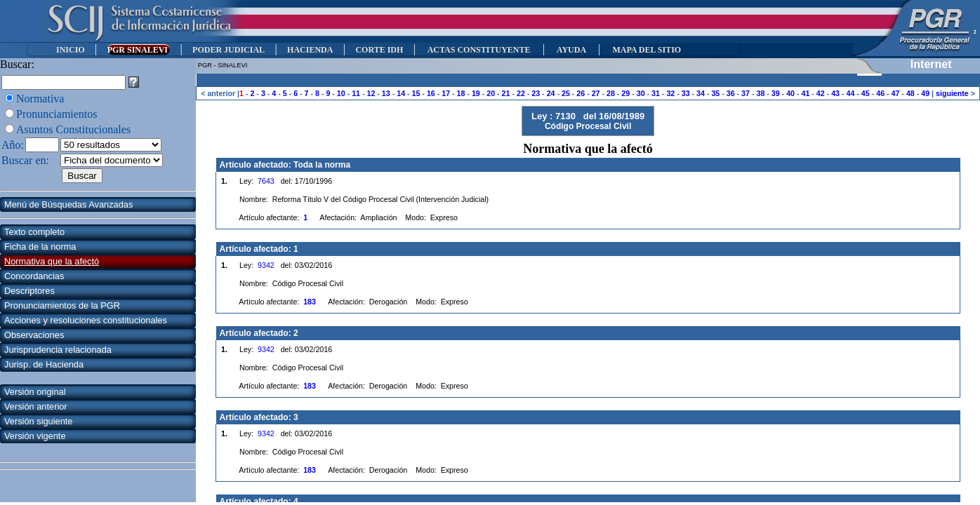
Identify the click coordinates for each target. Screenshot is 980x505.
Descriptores (29, 291)
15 (416, 93)
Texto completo (34, 232)
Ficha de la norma (40, 247)
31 (656, 93)
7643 (266, 181)
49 (925, 93)
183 (310, 302)
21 (506, 93)
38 (760, 93)
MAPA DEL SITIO (647, 50)
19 (476, 93)
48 (911, 93)
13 (386, 93)
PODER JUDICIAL (229, 50)
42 (821, 93)
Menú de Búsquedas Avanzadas (68, 204)
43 (835, 93)
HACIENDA (310, 50)
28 (611, 93)
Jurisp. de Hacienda (44, 364)
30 (641, 93)
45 (866, 93)
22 (521, 93)
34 (701, 93)
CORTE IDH (379, 50)
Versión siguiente (38, 421)
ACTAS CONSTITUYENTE (479, 50)
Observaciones (34, 335)
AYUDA (571, 50)
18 (461, 93)
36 (731, 93)
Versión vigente (35, 436)
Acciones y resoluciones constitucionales (86, 320)
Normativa (40, 99)
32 (670, 93)
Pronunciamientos (57, 114)
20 (491, 93)
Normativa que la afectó (52, 261)
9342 (266, 265)
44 (851, 93)
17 (446, 93)
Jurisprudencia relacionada (58, 350)
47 (896, 93)
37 (746, 93)
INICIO (71, 50)
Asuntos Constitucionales (73, 129)
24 (551, 93)
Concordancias (34, 276)
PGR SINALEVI (139, 50)
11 (356, 93)
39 (776, 93)
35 (715, 93)
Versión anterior (36, 406)
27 (596, 93)
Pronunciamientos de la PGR (62, 305)
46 (880, 93)
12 (371, 93)
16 (431, 93)
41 (805, 93)
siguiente (952, 93)
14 (401, 93)
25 (566, 93)
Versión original (35, 392)
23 (536, 93)
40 (790, 93)
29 (625, 93)
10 (341, 93)
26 (581, 93)
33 (686, 93)
